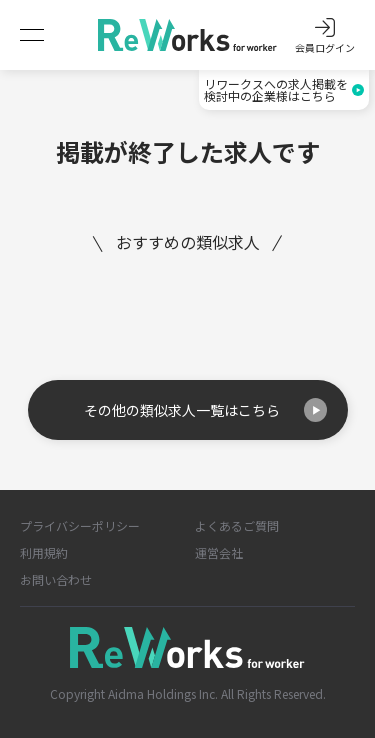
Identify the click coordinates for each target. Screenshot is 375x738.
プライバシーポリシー (80, 525)
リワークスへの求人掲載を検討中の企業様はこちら (284, 89)
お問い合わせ (56, 579)
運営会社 (219, 552)
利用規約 (44, 552)
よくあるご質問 (237, 525)
